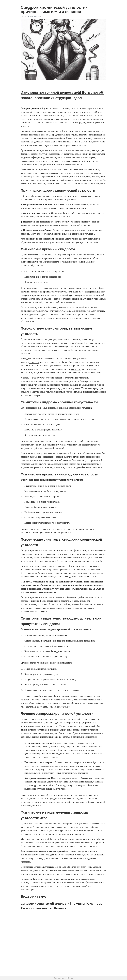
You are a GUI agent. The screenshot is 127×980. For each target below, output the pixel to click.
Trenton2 (24, 16)
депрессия (34, 362)
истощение (56, 424)
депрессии (76, 369)
